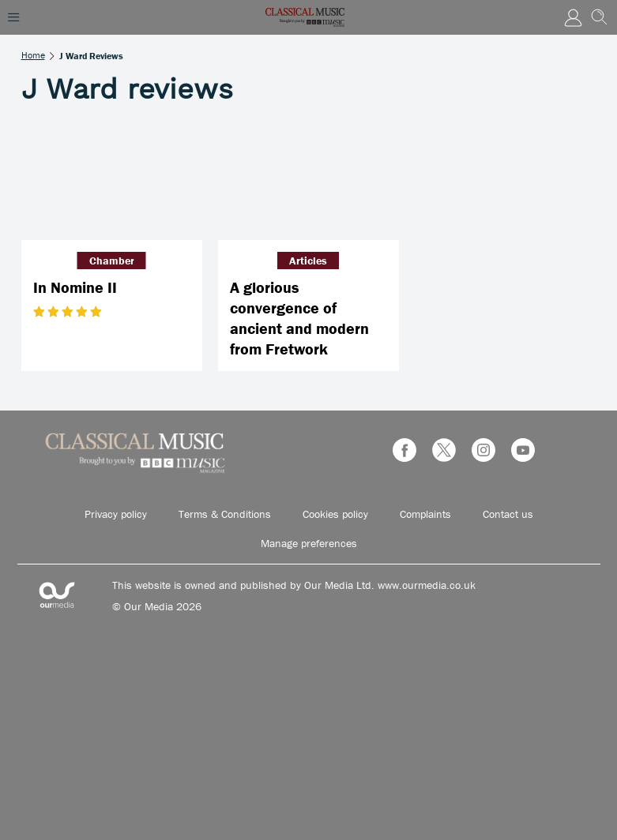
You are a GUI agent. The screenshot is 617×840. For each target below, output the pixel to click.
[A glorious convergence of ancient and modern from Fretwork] (308, 180)
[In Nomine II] (112, 180)
